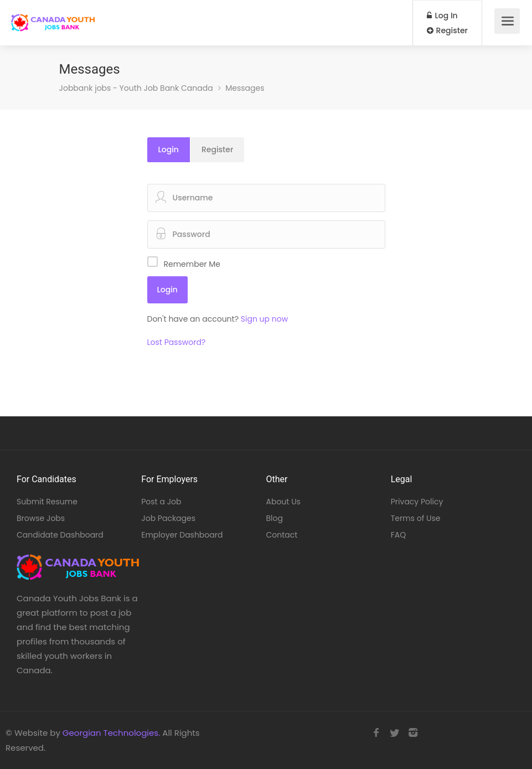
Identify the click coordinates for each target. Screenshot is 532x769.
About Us (283, 502)
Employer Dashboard (182, 535)
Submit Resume (47, 502)
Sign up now (264, 319)
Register (447, 30)
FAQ (399, 535)
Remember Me (192, 264)
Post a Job (161, 502)
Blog (275, 518)
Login (169, 149)
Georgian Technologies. (111, 733)
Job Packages (168, 518)
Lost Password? (177, 342)
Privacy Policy (417, 502)
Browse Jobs (41, 518)
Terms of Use (416, 518)
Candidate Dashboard (60, 535)
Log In (442, 16)
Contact (282, 535)
